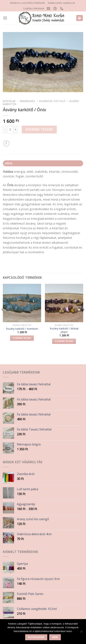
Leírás (9, 163)
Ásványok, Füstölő (52, 101)
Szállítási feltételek (34, 8)
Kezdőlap (9, 101)
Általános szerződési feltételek (28, 3)
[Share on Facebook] (6, 143)
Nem (55, 637)
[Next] (83, 317)
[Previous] (3, 317)
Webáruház (27, 101)
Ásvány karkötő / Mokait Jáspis (64, 330)
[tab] (43, 163)
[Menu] (5, 18)
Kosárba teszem (39, 129)
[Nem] (81, 633)
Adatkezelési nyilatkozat (61, 3)
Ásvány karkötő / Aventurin (22, 329)
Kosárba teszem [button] (22, 338)
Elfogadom (36, 637)
